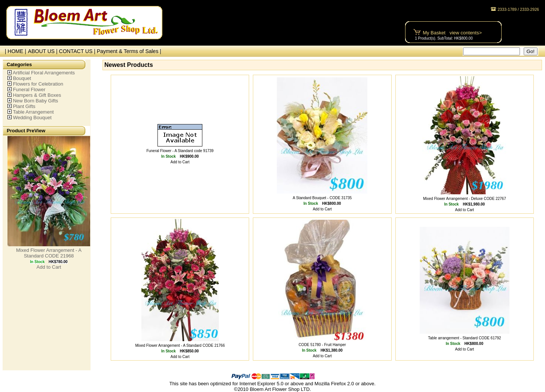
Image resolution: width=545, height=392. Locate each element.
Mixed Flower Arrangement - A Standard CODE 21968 (49, 253)
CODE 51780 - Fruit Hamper (322, 345)
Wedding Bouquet (32, 118)
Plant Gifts (24, 106)
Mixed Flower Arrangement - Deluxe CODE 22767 (465, 199)
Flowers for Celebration (38, 84)
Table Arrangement (33, 112)
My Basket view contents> (452, 33)
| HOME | (14, 51)
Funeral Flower (29, 89)
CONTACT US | (78, 51)
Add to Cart (49, 267)
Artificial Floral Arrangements (44, 73)
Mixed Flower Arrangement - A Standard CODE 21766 (180, 345)
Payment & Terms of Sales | (129, 51)
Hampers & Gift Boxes (37, 95)
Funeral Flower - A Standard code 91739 (180, 151)
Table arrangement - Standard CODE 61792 (464, 338)
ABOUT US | (44, 51)
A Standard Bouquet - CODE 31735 (322, 198)
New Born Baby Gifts (36, 101)
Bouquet (22, 78)
